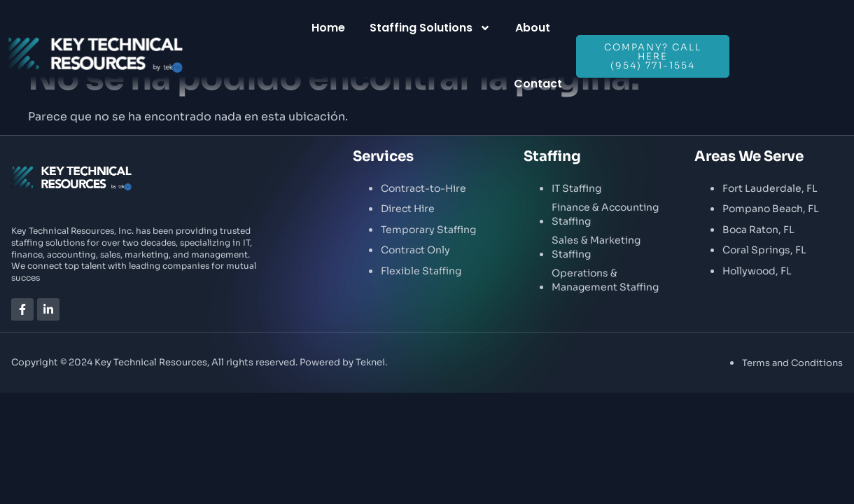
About (533, 28)
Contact (538, 84)
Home (328, 28)
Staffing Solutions (430, 28)
